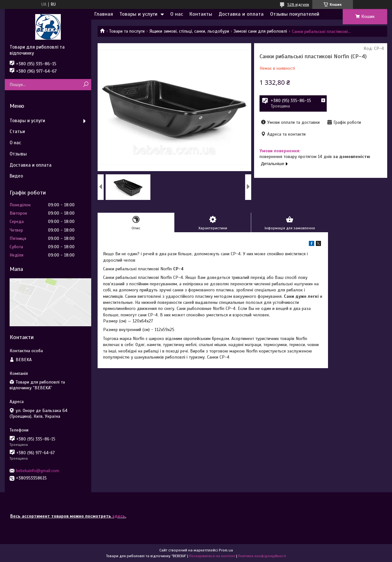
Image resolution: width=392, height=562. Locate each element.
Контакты (201, 14)
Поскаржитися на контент (212, 556)
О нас (177, 14)
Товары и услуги (138, 14)
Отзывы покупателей (295, 14)
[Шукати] (86, 85)
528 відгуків (298, 4)
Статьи (17, 131)
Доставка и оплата (241, 14)
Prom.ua (226, 550)
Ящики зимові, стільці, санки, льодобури (189, 31)
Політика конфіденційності (262, 556)
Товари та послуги (127, 31)
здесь (119, 516)
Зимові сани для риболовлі (260, 31)
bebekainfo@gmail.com (38, 471)
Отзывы (18, 154)
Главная (104, 14)
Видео (16, 176)
